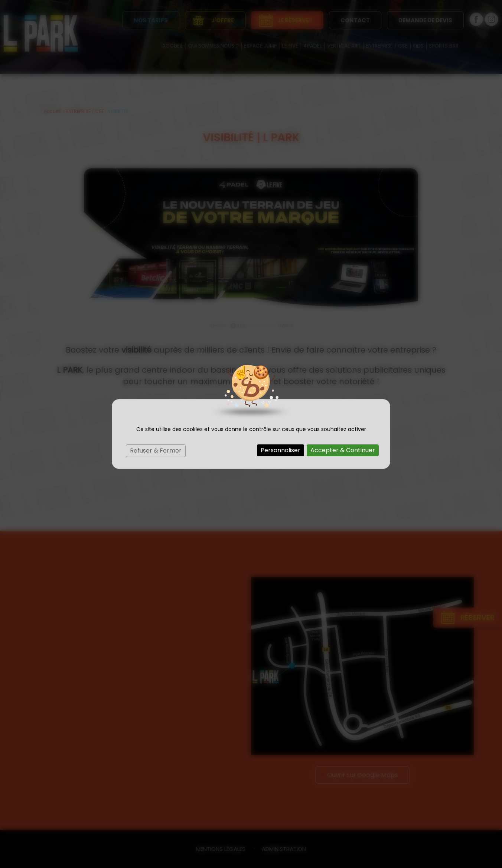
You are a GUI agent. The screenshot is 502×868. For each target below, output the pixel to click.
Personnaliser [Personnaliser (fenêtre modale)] (281, 450)
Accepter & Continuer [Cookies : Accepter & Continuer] (343, 450)
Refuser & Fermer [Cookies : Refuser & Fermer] (156, 451)
